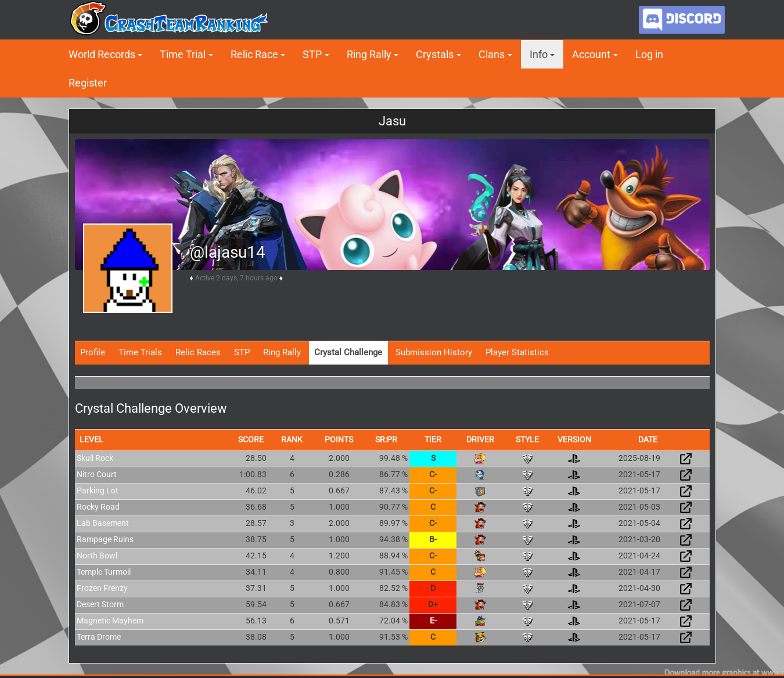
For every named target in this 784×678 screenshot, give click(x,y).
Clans (492, 54)
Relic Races (198, 352)
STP (312, 54)
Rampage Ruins (105, 539)
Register (88, 83)
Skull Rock (95, 458)
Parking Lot (98, 491)
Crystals (435, 54)
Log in (649, 54)
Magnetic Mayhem (110, 621)
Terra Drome (99, 637)
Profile (93, 352)
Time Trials (140, 352)
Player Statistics (517, 352)
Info (539, 54)
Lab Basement (103, 523)
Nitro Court (97, 474)
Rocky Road (98, 507)
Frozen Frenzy (102, 588)
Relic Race (254, 54)
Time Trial (183, 54)
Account (591, 54)
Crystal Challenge (348, 352)
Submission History (434, 352)
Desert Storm (100, 604)
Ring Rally (369, 54)
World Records (102, 54)
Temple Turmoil (104, 572)
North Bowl (97, 556)
